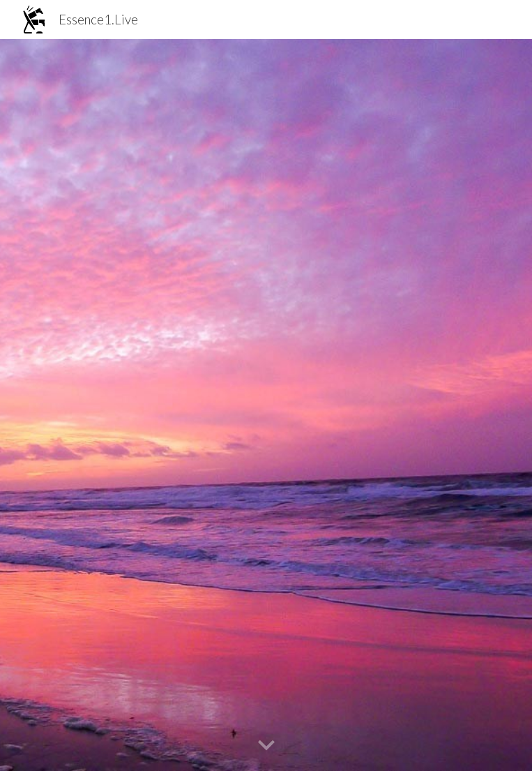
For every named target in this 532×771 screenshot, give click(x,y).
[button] (266, 746)
